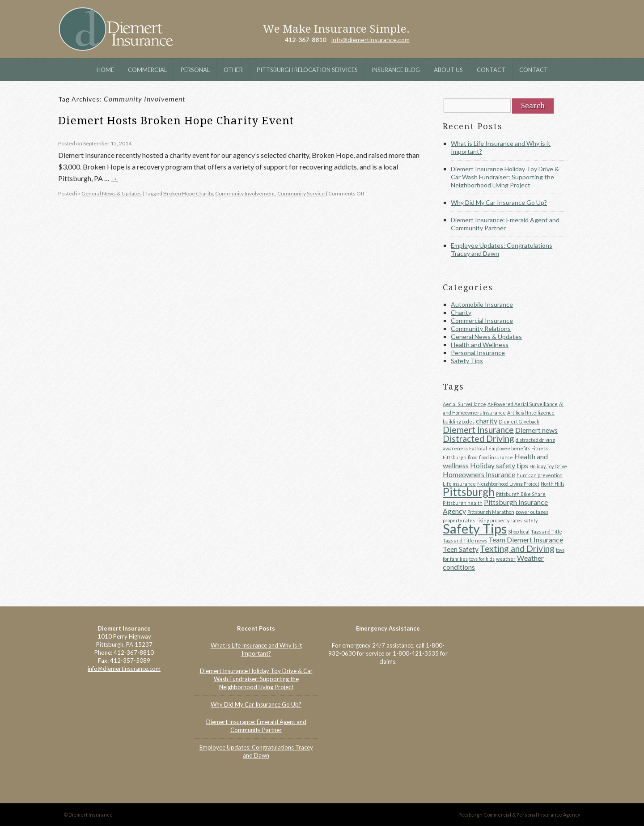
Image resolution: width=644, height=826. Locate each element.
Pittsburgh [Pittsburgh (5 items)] (469, 492)
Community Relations (481, 328)
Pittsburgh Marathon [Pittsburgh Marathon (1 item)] (491, 512)
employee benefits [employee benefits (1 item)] (509, 448)
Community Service (301, 193)
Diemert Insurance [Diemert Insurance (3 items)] (478, 430)
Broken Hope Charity (188, 193)
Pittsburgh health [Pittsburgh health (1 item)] (463, 503)
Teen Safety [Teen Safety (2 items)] (461, 549)
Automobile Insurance (482, 304)
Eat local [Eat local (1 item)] (478, 448)
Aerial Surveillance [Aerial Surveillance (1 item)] (464, 404)
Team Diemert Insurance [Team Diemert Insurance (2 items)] (526, 540)
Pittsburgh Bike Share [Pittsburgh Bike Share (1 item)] (521, 494)
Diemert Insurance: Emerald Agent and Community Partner (505, 224)
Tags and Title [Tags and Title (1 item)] (547, 532)
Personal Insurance (478, 353)
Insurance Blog (396, 70)
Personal (195, 70)
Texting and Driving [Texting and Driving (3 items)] (517, 549)
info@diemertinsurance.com (371, 40)
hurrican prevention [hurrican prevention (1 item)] (540, 475)
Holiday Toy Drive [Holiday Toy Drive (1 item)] (548, 466)
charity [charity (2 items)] (487, 421)
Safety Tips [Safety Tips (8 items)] (475, 528)
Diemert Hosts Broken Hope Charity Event (176, 121)
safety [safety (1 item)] (531, 520)
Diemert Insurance (116, 29)
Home (105, 70)
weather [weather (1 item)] (506, 559)
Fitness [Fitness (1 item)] (540, 448)
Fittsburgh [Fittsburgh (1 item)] (455, 457)
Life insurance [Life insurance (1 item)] (459, 484)
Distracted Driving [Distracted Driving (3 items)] (479, 438)
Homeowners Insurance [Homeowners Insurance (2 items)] (479, 474)
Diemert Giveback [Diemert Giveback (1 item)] (519, 421)
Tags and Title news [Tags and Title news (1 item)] (465, 540)
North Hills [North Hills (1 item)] (553, 484)
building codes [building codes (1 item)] (459, 421)
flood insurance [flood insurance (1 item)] (496, 457)
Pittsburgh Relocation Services (307, 70)
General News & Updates (112, 193)
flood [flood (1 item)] (473, 457)
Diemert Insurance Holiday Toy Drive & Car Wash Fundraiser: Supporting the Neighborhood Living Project (505, 177)
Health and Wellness (480, 345)
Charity (461, 312)
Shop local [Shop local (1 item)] (519, 532)
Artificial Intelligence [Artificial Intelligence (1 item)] (531, 413)
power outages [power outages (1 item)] (532, 512)
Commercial (147, 70)
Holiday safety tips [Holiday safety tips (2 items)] (499, 465)
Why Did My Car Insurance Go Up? (499, 202)
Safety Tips (467, 361)
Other (233, 70)
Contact (491, 70)
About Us (448, 70)
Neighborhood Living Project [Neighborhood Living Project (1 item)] (508, 484)
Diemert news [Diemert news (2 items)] (536, 430)
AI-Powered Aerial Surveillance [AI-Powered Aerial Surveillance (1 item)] (523, 404)
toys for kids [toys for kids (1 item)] (482, 559)
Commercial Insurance (482, 320)
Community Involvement (245, 193)
